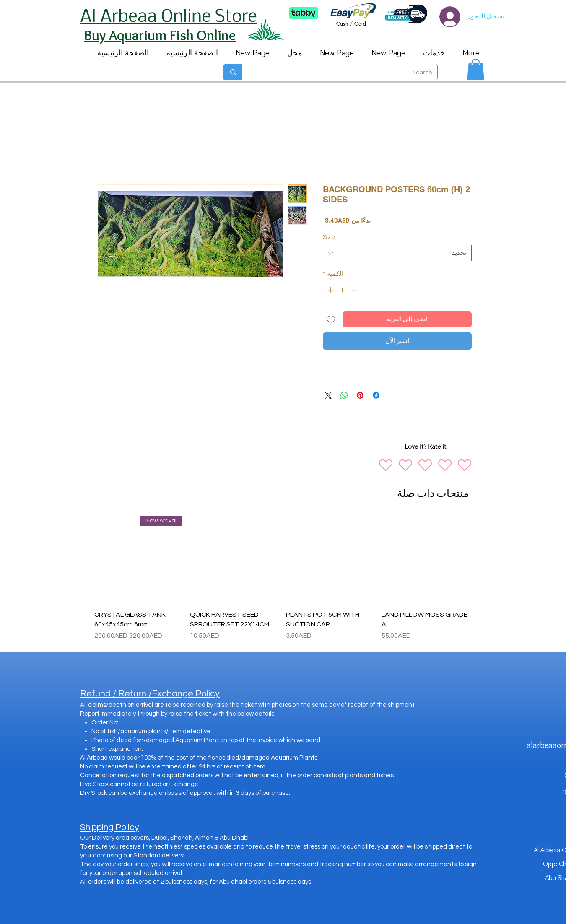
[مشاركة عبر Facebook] (376, 395)
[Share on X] (328, 395)
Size (329, 237)
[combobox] (397, 253)
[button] (476, 69)
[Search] (346, 72)
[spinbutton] (342, 290)
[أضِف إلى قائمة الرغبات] (331, 320)
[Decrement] (355, 290)
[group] (282, 578)
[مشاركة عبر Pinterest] (360, 395)
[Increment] (330, 290)
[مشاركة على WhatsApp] (344, 395)
